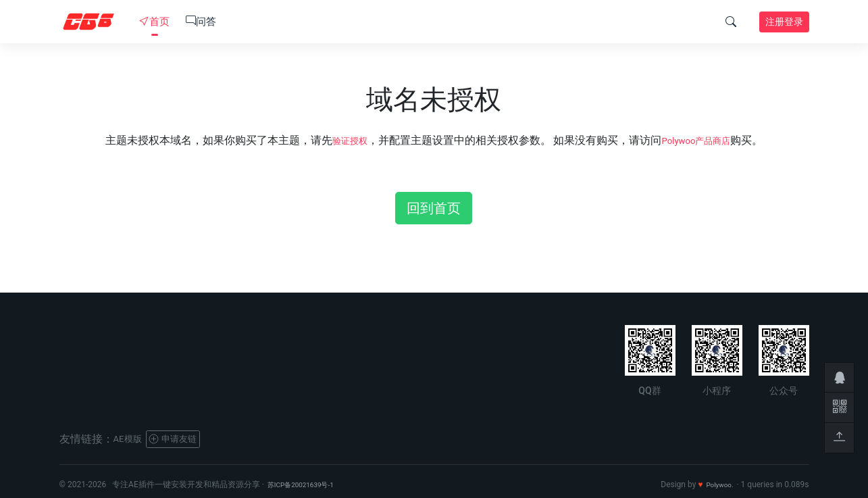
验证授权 (342, 140)
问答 (201, 22)
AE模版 (131, 439)
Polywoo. (717, 484)
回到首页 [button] (434, 208)
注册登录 (784, 22)
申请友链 (185, 439)
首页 (154, 22)
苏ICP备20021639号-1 (308, 484)
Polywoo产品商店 (700, 140)
